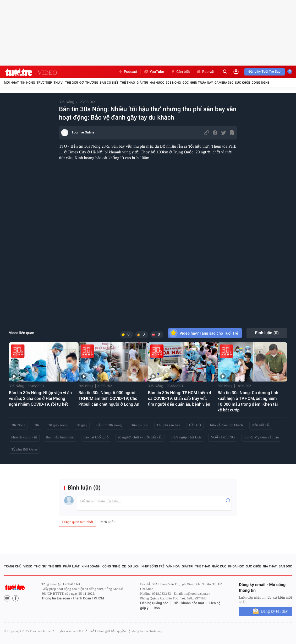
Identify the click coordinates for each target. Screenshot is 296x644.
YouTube (154, 72)
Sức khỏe (243, 83)
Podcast (128, 72)
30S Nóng (173, 83)
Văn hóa (173, 566)
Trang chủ (13, 566)
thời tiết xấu (261, 425)
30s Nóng (18, 425)
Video (28, 566)
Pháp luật (71, 566)
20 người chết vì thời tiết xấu (140, 438)
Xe (124, 566)
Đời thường (89, 83)
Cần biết (180, 72)
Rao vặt (205, 72)
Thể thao (127, 83)
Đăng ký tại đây (274, 611)
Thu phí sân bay (168, 425)
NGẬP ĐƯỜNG (223, 438)
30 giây (82, 425)
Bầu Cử (195, 425)
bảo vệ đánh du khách (226, 425)
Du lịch (134, 566)
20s (37, 425)
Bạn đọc (285, 566)
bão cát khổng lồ (96, 438)
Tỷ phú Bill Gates (24, 450)
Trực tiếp (44, 83)
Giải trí (142, 83)
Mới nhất (11, 83)
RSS (157, 608)
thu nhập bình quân (60, 438)
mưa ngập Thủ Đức (187, 438)
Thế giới (71, 83)
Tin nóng (28, 83)
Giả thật (270, 566)
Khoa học (236, 566)
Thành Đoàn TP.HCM (88, 599)
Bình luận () (267, 333)
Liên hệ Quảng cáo (154, 603)
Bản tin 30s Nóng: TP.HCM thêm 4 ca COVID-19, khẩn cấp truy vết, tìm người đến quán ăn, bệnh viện (180, 398)
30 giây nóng (58, 425)
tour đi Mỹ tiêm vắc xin (261, 438)
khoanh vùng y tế (24, 438)
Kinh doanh (91, 566)
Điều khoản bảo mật (189, 603)
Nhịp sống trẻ (153, 566)
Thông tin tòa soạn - (57, 599)
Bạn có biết (109, 83)
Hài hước (157, 83)
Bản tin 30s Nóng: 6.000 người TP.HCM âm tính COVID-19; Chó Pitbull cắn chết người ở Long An (109, 398)
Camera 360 (224, 83)
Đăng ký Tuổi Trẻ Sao (265, 72)
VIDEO (47, 73)
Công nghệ (260, 83)
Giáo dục (219, 566)
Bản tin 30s (139, 425)
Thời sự (40, 566)
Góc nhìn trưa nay (198, 83)
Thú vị (58, 83)
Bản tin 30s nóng (109, 425)
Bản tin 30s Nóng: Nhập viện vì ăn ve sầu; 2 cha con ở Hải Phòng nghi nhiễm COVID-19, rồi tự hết (40, 398)
